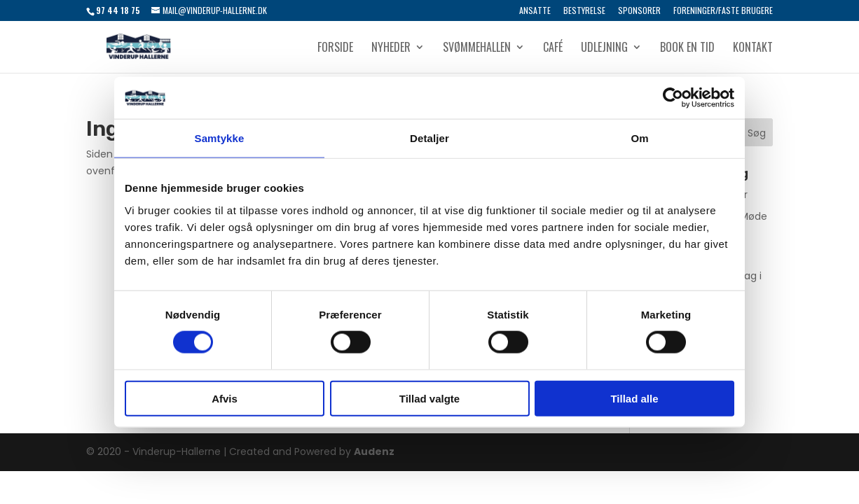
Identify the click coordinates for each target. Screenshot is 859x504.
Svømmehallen (477, 49)
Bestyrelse (584, 11)
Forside (335, 49)
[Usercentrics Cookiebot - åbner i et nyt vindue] (673, 98)
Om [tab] (639, 138)
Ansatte (535, 11)
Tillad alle (634, 398)
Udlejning (604, 49)
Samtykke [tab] (220, 138)
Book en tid (687, 49)
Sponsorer (639, 11)
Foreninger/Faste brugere (723, 11)
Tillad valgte (429, 398)
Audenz (374, 451)
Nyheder (391, 49)
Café (553, 49)
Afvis (225, 398)
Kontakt (753, 49)
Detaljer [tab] (429, 138)
